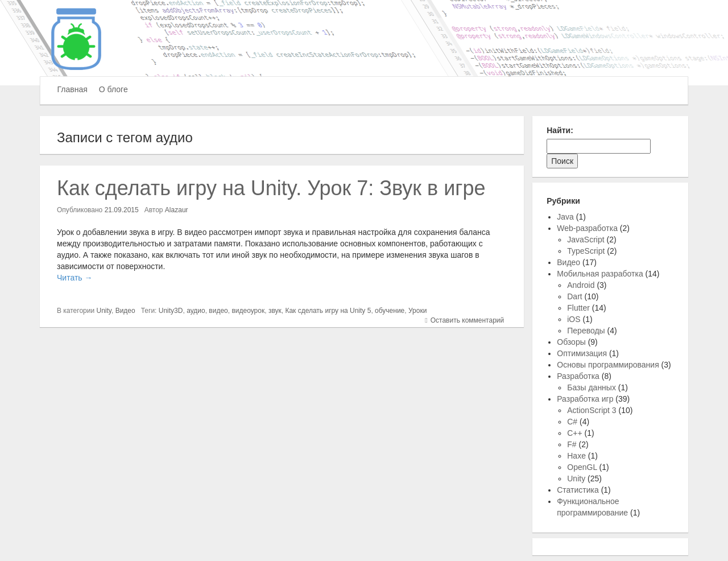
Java (565, 217)
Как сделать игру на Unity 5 (328, 311)
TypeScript (586, 251)
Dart (574, 296)
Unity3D (171, 311)
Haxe (576, 456)
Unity (104, 311)
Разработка (578, 376)
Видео (125, 311)
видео (218, 311)
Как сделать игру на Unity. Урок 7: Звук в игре (271, 188)
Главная (73, 89)
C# (572, 422)
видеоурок (248, 311)
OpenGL (582, 467)
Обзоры (571, 342)
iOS (574, 319)
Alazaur (177, 210)
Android (581, 285)
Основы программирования (608, 365)
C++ (574, 433)
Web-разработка (587, 228)
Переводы (586, 331)
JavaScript (586, 240)
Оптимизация (582, 353)
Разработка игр (585, 399)
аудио (196, 311)
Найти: (560, 130)
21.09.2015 (122, 210)
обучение (390, 311)
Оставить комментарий (468, 320)
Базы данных (591, 387)
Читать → (75, 278)
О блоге (113, 89)
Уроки (417, 311)
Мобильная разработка (600, 274)
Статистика (578, 490)
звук (275, 311)
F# (572, 444)
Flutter (578, 308)
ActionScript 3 (591, 410)
